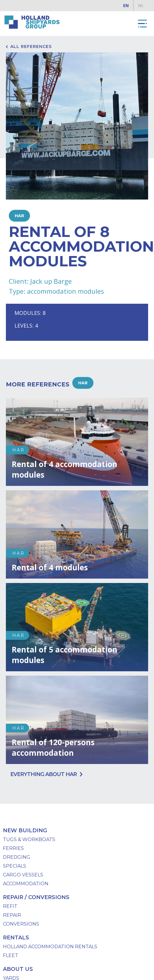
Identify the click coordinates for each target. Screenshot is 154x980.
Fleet (11, 955)
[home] (31, 22)
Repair (12, 915)
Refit (10, 906)
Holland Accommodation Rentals (50, 947)
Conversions (21, 924)
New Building (25, 830)
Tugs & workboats (29, 839)
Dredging (17, 857)
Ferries (13, 848)
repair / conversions (36, 897)
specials (15, 866)
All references (31, 46)
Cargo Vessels (23, 875)
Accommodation (26, 884)
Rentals (16, 938)
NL (141, 5)
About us (18, 969)
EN (126, 5)
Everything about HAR (43, 774)
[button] (142, 24)
